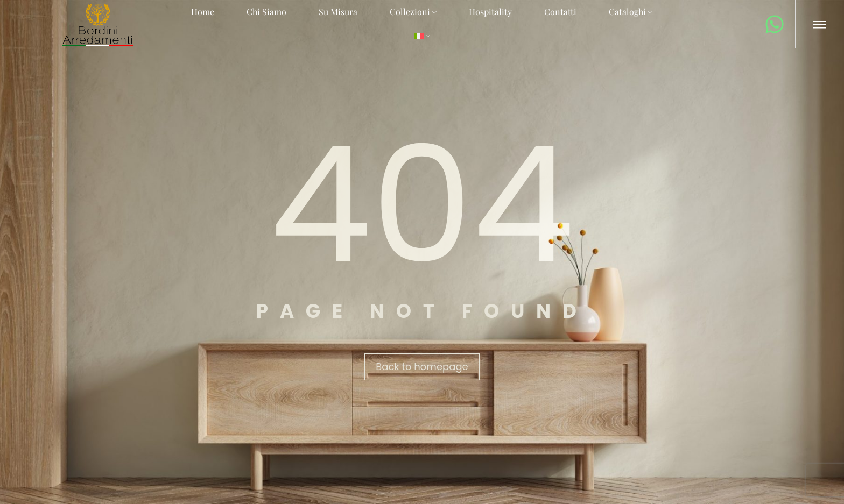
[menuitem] (422, 36)
